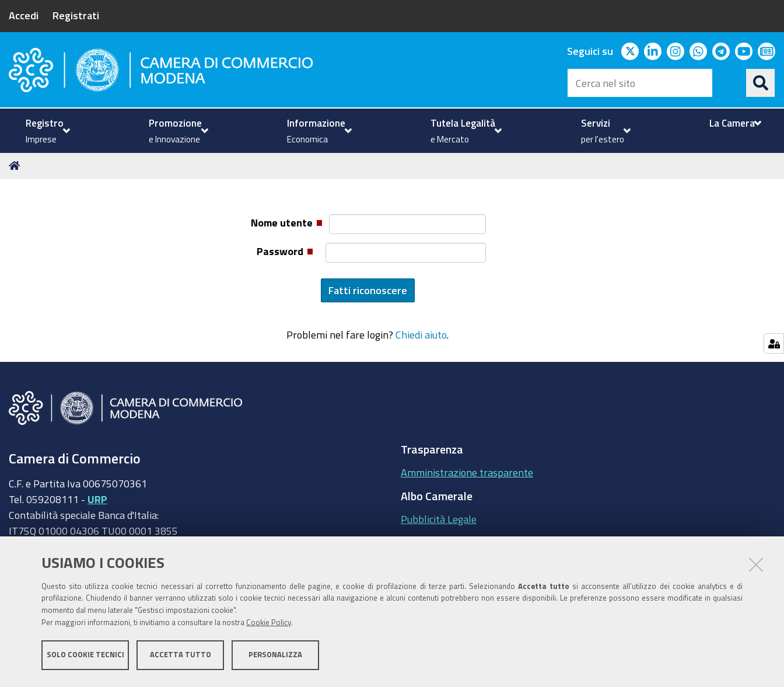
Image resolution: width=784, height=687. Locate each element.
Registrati (76, 15)
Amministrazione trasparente (467, 472)
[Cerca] (761, 83)
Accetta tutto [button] (181, 656)
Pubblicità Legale (439, 519)
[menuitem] (46, 131)
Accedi (24, 15)
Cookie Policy (269, 624)
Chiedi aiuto (421, 334)
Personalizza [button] (275, 656)
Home (16, 165)
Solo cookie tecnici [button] (85, 656)
